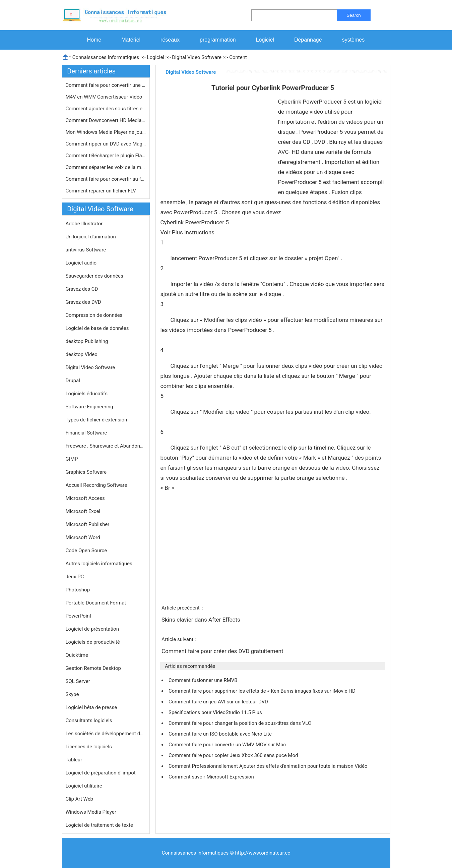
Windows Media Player (91, 812)
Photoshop (78, 590)
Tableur (74, 760)
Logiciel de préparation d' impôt (101, 773)
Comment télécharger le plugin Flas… (106, 156)
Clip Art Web (80, 799)
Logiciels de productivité (93, 642)
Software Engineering (89, 407)
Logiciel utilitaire (84, 786)
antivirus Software (86, 250)
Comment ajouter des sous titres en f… (106, 109)
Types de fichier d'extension (96, 420)
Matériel (131, 40)
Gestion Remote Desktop (93, 668)
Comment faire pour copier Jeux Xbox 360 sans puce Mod (234, 755)
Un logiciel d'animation (91, 237)
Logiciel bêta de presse (91, 707)
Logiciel (265, 40)
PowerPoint (79, 616)
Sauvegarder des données (94, 276)
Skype (72, 694)
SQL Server (78, 681)
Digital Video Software (197, 57)
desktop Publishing (87, 341)
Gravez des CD (82, 289)
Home (94, 40)
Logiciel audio (81, 263)
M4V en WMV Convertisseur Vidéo (105, 97)
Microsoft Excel (83, 511)
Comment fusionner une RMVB (204, 680)
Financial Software (86, 433)
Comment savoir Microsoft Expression (212, 777)
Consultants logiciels (89, 720)
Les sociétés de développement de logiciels (106, 734)
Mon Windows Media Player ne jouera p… (106, 132)
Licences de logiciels (89, 747)
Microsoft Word (83, 537)
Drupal (73, 381)
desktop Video (82, 354)
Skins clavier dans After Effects (202, 620)
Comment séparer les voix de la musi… (106, 167)
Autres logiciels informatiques (99, 564)
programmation (218, 40)
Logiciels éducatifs (87, 394)
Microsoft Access (85, 498)
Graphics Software (86, 472)
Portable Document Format (96, 603)
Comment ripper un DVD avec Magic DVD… (106, 144)
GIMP (72, 459)
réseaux (170, 40)
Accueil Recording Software (96, 485)
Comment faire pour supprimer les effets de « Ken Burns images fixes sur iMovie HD (263, 691)
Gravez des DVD (83, 302)
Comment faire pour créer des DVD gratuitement (223, 651)
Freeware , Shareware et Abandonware (106, 446)
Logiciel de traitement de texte (99, 825)
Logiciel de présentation (92, 629)
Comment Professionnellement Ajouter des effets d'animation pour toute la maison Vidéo (269, 766)
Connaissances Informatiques (106, 57)
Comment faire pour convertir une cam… (106, 85)
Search (353, 15)
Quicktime (77, 655)
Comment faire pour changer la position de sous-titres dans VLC (240, 723)
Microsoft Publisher (88, 524)
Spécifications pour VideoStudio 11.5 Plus (216, 712)
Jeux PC (75, 577)
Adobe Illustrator (84, 224)
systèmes (353, 40)
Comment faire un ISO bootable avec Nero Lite (221, 734)
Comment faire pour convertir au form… (106, 179)
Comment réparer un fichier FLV (102, 191)
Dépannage (308, 40)
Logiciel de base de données (97, 328)
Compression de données (94, 315)
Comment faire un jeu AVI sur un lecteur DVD (219, 702)
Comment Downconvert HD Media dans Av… (106, 120)
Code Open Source (86, 551)
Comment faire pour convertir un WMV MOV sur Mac (228, 745)
